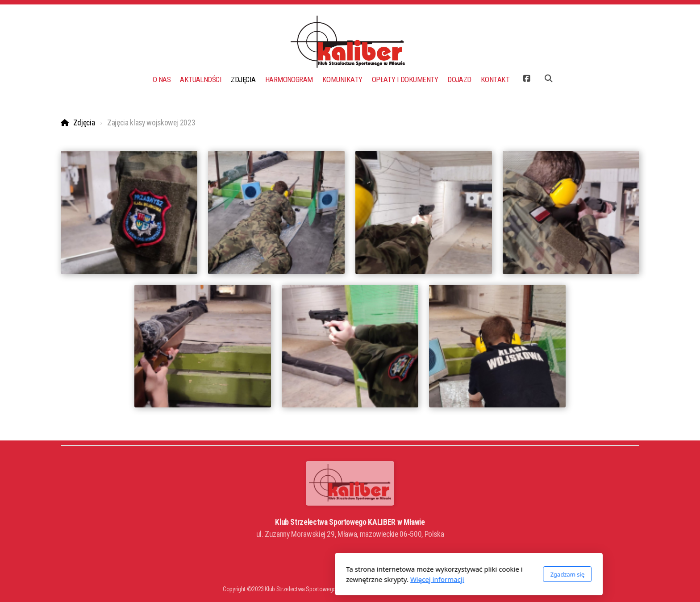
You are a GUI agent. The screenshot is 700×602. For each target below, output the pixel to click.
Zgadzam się (448, 574)
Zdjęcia (84, 123)
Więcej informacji (319, 579)
